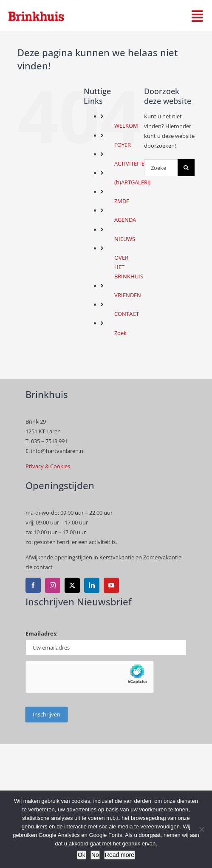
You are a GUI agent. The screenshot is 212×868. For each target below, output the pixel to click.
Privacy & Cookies (48, 466)
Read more (120, 855)
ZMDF (122, 201)
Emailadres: (42, 633)
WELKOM (126, 126)
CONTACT (127, 314)
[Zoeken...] (161, 168)
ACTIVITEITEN (131, 163)
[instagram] (53, 585)
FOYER (123, 145)
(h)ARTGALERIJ (132, 182)
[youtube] (111, 585)
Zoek (120, 333)
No (95, 855)
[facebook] (33, 585)
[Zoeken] (186, 168)
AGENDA (125, 220)
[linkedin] (92, 585)
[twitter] (72, 585)
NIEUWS (125, 239)
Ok (82, 855)
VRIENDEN (128, 295)
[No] (201, 829)
